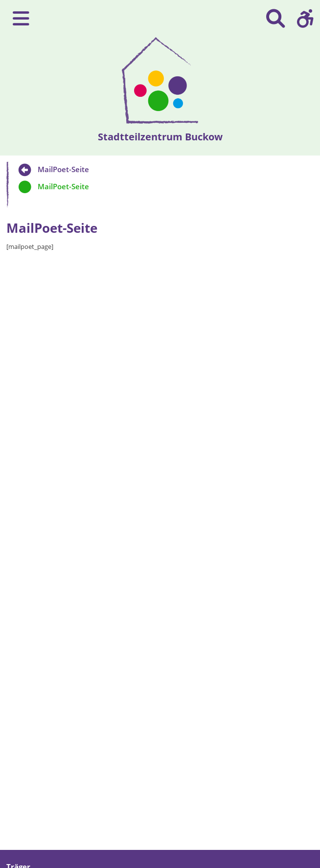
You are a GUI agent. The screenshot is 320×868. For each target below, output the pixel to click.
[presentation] (160, 80)
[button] (305, 19)
